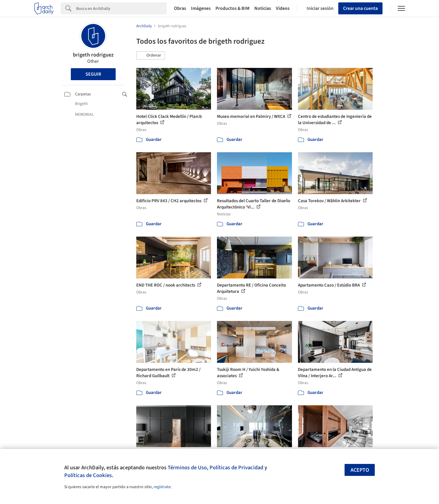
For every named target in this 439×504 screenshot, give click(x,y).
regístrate (162, 487)
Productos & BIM (232, 8)
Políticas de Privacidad (236, 468)
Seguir (93, 74)
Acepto (360, 470)
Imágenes (201, 8)
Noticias (263, 8)
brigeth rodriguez (93, 55)
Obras (180, 8)
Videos (283, 8)
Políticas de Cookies (88, 475)
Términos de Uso (187, 468)
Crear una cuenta (360, 8)
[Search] (121, 8)
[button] (151, 56)
